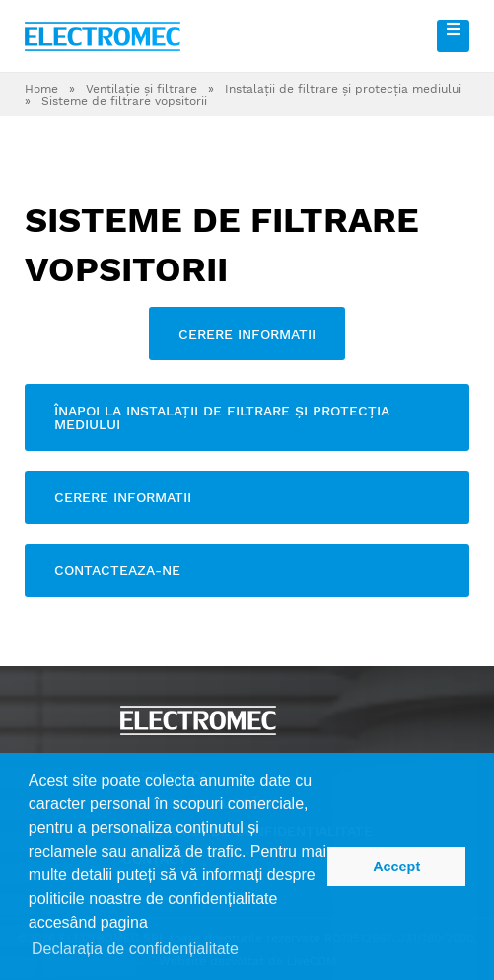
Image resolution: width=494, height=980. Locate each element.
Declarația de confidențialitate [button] (135, 949)
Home (41, 89)
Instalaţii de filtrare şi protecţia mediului (343, 89)
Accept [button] (396, 867)
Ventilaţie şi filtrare (141, 89)
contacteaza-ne (117, 570)
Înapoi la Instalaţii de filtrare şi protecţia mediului (222, 417)
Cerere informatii (247, 334)
